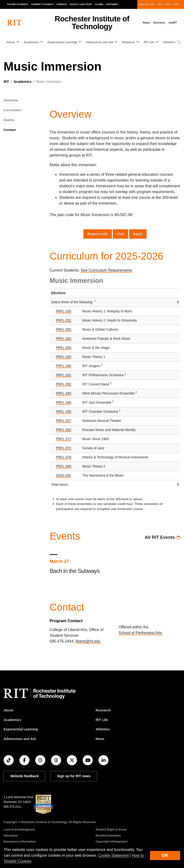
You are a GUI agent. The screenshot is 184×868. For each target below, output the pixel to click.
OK (165, 855)
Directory (159, 23)
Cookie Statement (113, 855)
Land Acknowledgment (19, 830)
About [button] (11, 42)
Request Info (147, 4)
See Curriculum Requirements (106, 270)
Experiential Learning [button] (62, 42)
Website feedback (24, 776)
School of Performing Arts (140, 633)
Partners (112, 4)
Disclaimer (11, 836)
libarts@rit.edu (88, 641)
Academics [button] (31, 42)
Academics (23, 82)
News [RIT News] (100, 739)
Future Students (18, 4)
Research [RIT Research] (103, 710)
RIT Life (102, 720)
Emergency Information (20, 842)
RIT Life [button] (149, 42)
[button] (179, 42)
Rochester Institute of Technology (92, 23)
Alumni (99, 4)
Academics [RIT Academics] (12, 720)
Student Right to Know (111, 830)
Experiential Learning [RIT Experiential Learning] (21, 729)
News (146, 23)
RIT (6, 82)
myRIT (173, 23)
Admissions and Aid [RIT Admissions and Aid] (20, 739)
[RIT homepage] (14, 23)
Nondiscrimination (108, 836)
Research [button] (128, 42)
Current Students (43, 4)
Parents (62, 4)
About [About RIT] (8, 710)
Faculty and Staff (81, 4)
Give (176, 4)
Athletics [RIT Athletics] (103, 729)
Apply (168, 4)
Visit (160, 4)
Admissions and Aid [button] (99, 42)
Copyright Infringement (112, 842)
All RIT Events (160, 537)
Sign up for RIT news (74, 776)
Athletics (169, 42)
